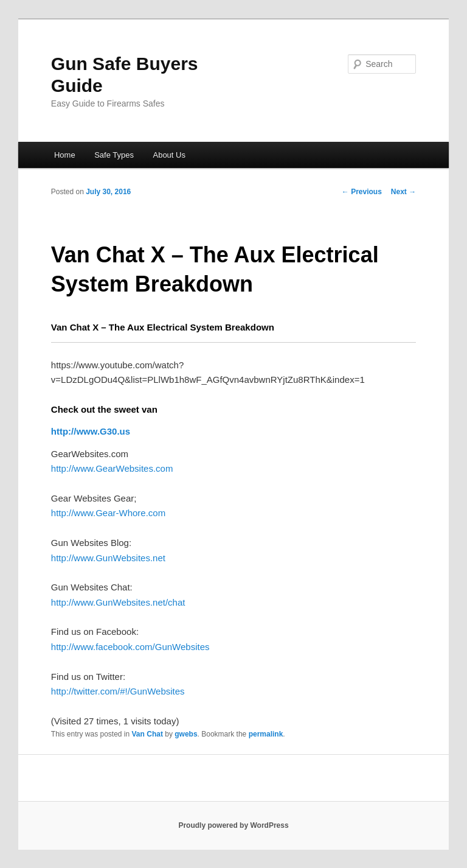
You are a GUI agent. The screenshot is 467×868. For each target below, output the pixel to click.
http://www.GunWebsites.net (108, 558)
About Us (169, 155)
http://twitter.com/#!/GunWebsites (118, 691)
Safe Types (114, 155)
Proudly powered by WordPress (233, 825)
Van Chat (147, 734)
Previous (362, 192)
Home (65, 155)
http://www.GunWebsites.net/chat (118, 602)
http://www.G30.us (91, 431)
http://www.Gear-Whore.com (108, 513)
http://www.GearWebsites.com (112, 468)
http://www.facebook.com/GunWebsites (130, 647)
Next (403, 192)
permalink (266, 734)
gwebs (186, 734)
